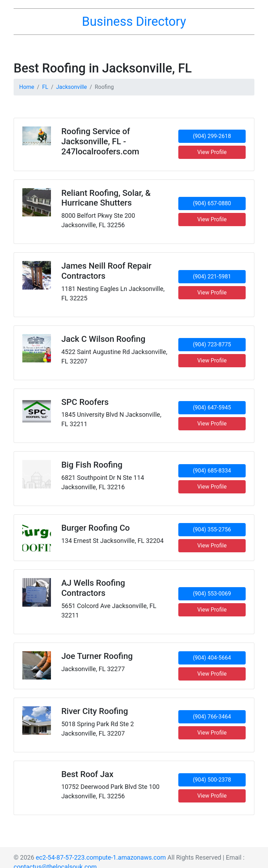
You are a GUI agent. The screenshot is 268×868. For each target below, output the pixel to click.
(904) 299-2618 (212, 136)
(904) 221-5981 (212, 276)
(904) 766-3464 (212, 717)
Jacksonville (72, 87)
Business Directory (134, 22)
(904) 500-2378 (212, 780)
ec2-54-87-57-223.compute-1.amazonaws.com (101, 857)
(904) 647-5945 (212, 408)
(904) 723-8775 (212, 344)
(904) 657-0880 (212, 203)
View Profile (212, 152)
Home (27, 87)
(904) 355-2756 (212, 529)
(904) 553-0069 (212, 594)
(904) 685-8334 (212, 471)
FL (45, 87)
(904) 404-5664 (212, 658)
